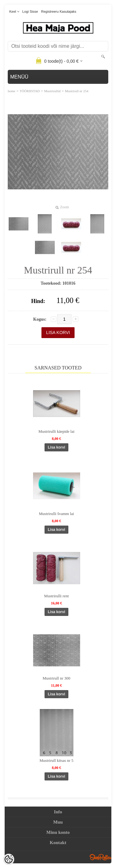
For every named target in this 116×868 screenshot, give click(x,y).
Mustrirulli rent (57, 596)
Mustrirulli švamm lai (56, 514)
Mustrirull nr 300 (57, 678)
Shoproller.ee (101, 857)
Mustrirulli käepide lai (56, 431)
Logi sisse (30, 11)
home (11, 91)
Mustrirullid (52, 91)
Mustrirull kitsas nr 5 (56, 760)
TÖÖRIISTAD (30, 91)
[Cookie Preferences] (9, 859)
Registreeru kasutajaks (59, 11)
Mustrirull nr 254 (77, 91)
